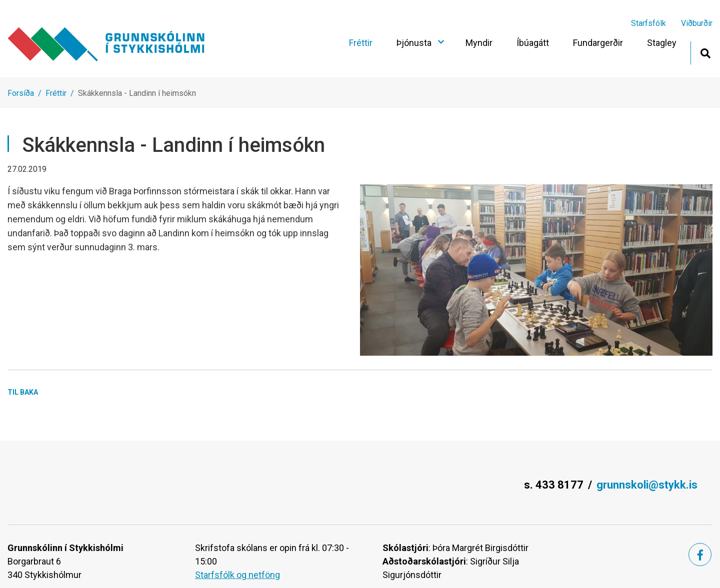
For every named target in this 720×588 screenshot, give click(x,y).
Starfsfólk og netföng (237, 575)
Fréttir (56, 93)
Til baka (23, 392)
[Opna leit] (705, 52)
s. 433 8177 (554, 485)
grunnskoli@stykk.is (647, 485)
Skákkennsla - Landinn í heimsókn (137, 93)
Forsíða (21, 93)
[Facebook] (700, 555)
